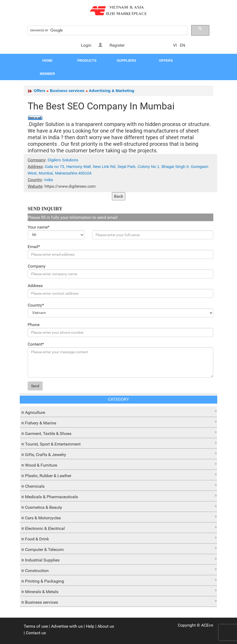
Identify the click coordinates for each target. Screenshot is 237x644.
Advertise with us (67, 626)
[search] (107, 30)
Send (35, 386)
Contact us (36, 633)
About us (106, 626)
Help (90, 626)
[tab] (118, 412)
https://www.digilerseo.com (70, 186)
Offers (39, 91)
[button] (118, 411)
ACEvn (207, 625)
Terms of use (36, 626)
